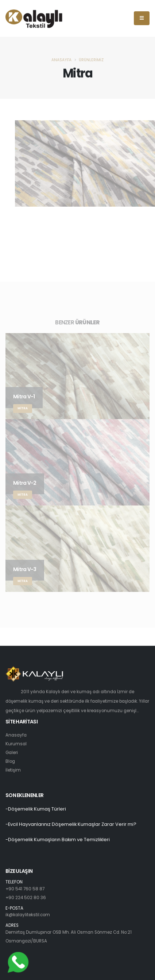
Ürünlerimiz (91, 60)
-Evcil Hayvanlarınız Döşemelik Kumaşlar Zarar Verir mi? (71, 824)
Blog (10, 761)
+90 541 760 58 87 (25, 889)
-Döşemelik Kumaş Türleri (36, 809)
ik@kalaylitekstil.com (28, 915)
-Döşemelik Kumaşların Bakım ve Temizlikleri (58, 840)
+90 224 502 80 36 (26, 898)
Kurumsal (16, 744)
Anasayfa (61, 60)
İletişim (13, 770)
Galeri (12, 753)
